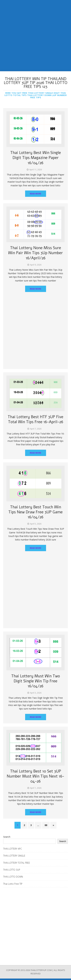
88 (46, 825)
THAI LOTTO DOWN (13, 877)
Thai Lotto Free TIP (13, 884)
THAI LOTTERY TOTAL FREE (17, 863)
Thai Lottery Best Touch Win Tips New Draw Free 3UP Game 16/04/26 (35, 512)
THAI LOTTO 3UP (12, 870)
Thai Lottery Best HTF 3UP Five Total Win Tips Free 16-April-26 (35, 419)
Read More (35, 194)
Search (7, 837)
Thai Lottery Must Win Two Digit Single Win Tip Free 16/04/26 (36, 681)
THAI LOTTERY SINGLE (14, 856)
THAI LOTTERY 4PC (13, 849)
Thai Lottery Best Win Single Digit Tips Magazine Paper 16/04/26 (36, 158)
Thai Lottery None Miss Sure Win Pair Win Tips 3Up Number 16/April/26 (35, 253)
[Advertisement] (35, 36)
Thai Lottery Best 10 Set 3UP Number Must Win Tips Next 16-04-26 (35, 776)
